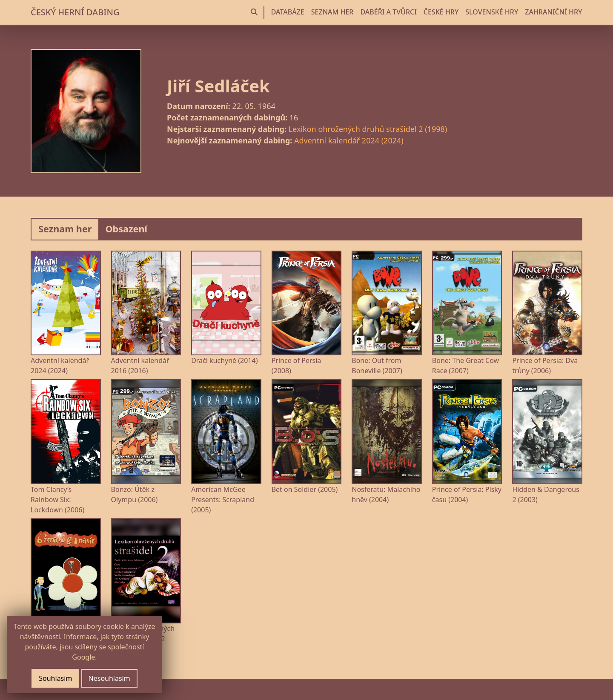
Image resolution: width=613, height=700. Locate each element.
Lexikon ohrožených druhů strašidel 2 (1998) (368, 129)
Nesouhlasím (109, 678)
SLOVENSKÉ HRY (492, 12)
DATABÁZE (288, 12)
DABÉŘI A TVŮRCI (388, 12)
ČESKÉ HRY (441, 12)
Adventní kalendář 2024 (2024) (349, 140)
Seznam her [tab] (65, 229)
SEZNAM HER (332, 12)
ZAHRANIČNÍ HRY (553, 12)
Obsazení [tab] (126, 229)
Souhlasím (55, 678)
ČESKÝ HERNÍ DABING (75, 12)
